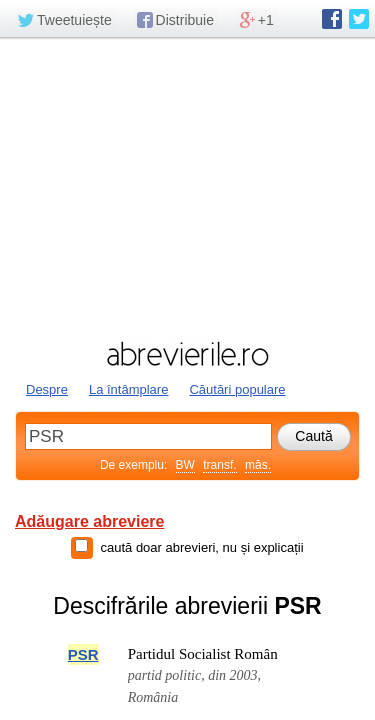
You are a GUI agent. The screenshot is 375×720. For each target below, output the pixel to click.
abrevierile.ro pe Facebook (332, 19)
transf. (219, 465)
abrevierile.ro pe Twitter (359, 19)
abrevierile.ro (187, 354)
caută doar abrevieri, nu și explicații (201, 547)
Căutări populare (237, 389)
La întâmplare (129, 389)
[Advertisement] (187, 187)
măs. (258, 465)
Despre (47, 389)
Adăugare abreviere (89, 521)
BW (185, 465)
